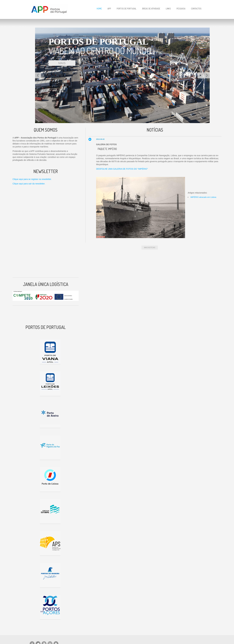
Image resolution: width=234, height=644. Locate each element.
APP (109, 9)
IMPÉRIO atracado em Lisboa (203, 197)
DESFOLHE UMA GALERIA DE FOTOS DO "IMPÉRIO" (122, 169)
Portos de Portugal (127, 9)
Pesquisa (181, 9)
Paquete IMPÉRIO (107, 149)
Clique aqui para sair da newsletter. (29, 184)
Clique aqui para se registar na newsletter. (32, 179)
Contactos (196, 9)
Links (168, 9)
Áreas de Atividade (151, 9)
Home (99, 9)
